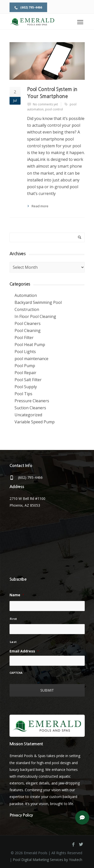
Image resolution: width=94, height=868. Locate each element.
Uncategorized (28, 415)
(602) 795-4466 (28, 7)
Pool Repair (25, 373)
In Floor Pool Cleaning (35, 316)
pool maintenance (31, 359)
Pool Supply (26, 387)
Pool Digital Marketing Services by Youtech (48, 860)
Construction (27, 309)
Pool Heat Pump (30, 345)
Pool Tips (23, 394)
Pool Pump (25, 366)
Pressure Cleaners (32, 401)
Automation (26, 295)
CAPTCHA (16, 673)
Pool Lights (25, 352)
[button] (82, 818)
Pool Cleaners (28, 323)
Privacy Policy (21, 815)
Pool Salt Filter (28, 380)
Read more (40, 206)
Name (17, 595)
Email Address (24, 651)
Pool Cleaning (28, 330)
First (13, 619)
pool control (54, 109)
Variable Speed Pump (35, 422)
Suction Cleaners (30, 408)
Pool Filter (24, 338)
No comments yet (45, 104)
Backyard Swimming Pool (38, 302)
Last (13, 642)
